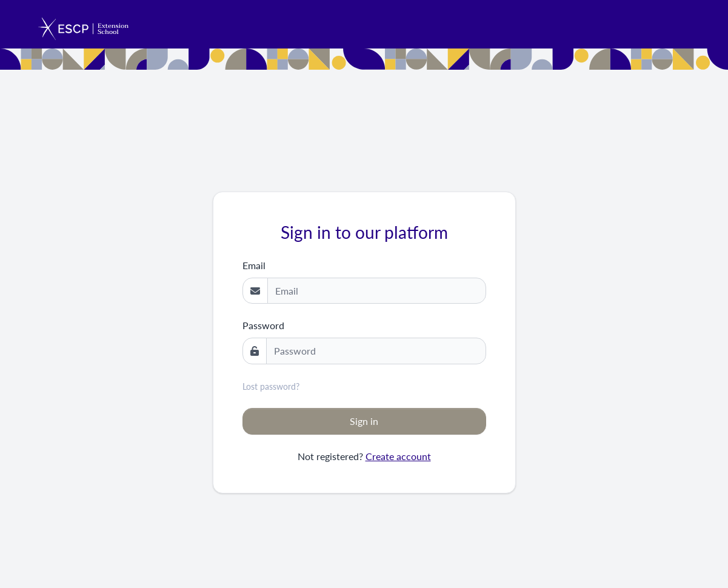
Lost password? (271, 386)
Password (263, 325)
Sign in (364, 421)
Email (254, 265)
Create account (398, 456)
